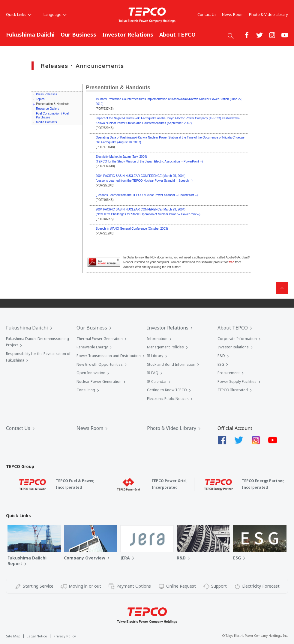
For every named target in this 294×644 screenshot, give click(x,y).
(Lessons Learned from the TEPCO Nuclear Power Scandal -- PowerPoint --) (147, 195)
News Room (233, 14)
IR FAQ (153, 373)
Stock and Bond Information (171, 364)
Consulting (86, 390)
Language (55, 14)
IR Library (155, 356)
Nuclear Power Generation (99, 382)
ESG (221, 364)
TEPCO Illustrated (233, 390)
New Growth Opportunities (100, 364)
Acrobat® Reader (104, 262)
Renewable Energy (92, 347)
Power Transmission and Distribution (109, 356)
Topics (40, 99)
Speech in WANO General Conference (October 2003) (132, 229)
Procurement (229, 373)
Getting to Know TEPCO (167, 390)
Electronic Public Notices (168, 399)
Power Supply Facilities (237, 382)
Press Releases (46, 94)
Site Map (13, 636)
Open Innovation (91, 373)
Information (157, 339)
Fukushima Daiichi (30, 34)
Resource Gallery (48, 109)
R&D (221, 356)
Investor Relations (128, 34)
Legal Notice (37, 636)
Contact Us (207, 14)
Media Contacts (46, 122)
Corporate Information (237, 339)
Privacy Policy (65, 636)
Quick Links (19, 14)
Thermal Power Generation (100, 339)
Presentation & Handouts (118, 88)
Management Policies (165, 347)
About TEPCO (177, 34)
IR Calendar (157, 382)
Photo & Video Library (268, 14)
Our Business (78, 34)
